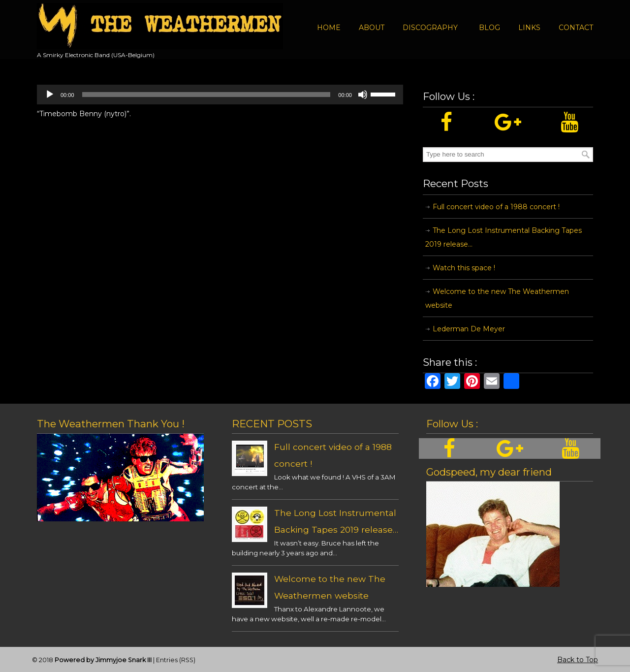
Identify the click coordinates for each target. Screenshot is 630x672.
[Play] (50, 95)
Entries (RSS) (176, 660)
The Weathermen (160, 26)
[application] (220, 95)
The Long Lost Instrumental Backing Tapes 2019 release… (504, 237)
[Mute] (363, 95)
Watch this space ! (464, 268)
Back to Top (578, 660)
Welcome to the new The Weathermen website (497, 298)
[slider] (206, 95)
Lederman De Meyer (469, 329)
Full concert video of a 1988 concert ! (496, 207)
